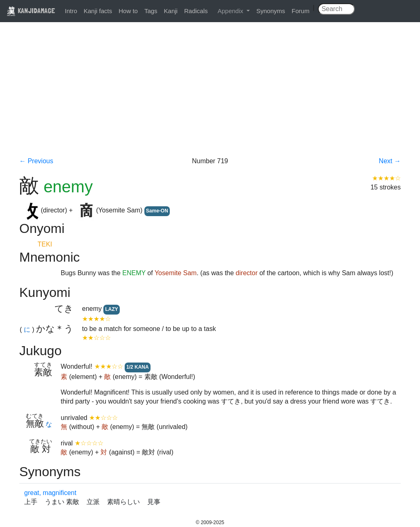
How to (128, 11)
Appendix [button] (231, 11)
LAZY (111, 309)
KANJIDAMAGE (31, 10)
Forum (300, 11)
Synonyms (271, 11)
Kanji (171, 11)
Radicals (196, 11)
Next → (390, 161)
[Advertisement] (210, 95)
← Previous (36, 161)
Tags (151, 11)
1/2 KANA (138, 367)
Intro (71, 11)
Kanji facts (98, 11)
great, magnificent (50, 493)
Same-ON (157, 211)
